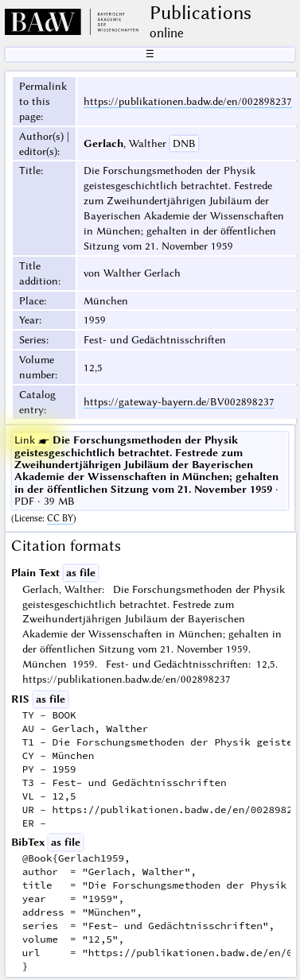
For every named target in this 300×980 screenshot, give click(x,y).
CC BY (60, 518)
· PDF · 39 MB (146, 470)
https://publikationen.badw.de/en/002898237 (188, 101)
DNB (184, 143)
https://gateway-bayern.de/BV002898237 (179, 401)
